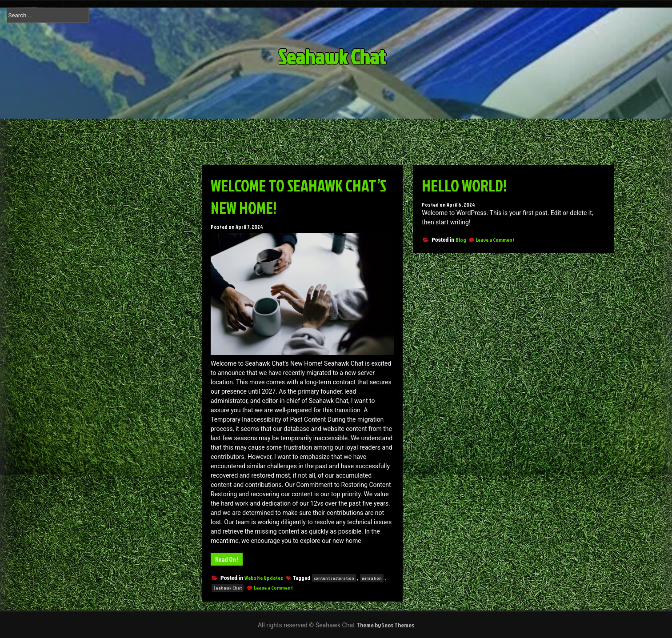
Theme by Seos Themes (385, 625)
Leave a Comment (273, 588)
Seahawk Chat (346, 57)
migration (372, 578)
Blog (461, 240)
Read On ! (227, 559)
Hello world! (464, 185)
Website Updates (264, 578)
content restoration (334, 578)
